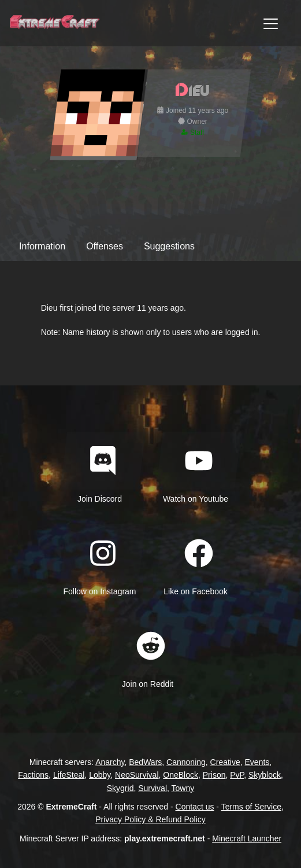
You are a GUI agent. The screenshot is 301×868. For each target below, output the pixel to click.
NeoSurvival (137, 775)
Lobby (100, 775)
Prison (214, 775)
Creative (225, 762)
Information (42, 246)
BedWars (145, 762)
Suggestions (169, 246)
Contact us (195, 807)
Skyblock (265, 775)
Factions (33, 775)
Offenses (105, 246)
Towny (183, 788)
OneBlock (181, 775)
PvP (237, 775)
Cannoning (186, 762)
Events (257, 762)
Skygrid (120, 788)
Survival (153, 788)
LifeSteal (69, 775)
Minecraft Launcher (247, 838)
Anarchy (110, 762)
